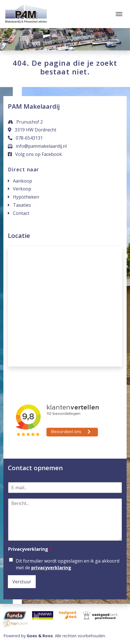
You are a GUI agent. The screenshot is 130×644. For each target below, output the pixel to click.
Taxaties (22, 205)
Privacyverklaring (30, 549)
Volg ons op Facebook (35, 154)
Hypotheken (26, 197)
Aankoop (23, 181)
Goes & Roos (40, 636)
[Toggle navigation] (119, 14)
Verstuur (22, 582)
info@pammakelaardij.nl (37, 146)
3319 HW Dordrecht (32, 130)
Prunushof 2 (25, 122)
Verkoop (22, 189)
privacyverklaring (51, 568)
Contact (21, 213)
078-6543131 (25, 138)
